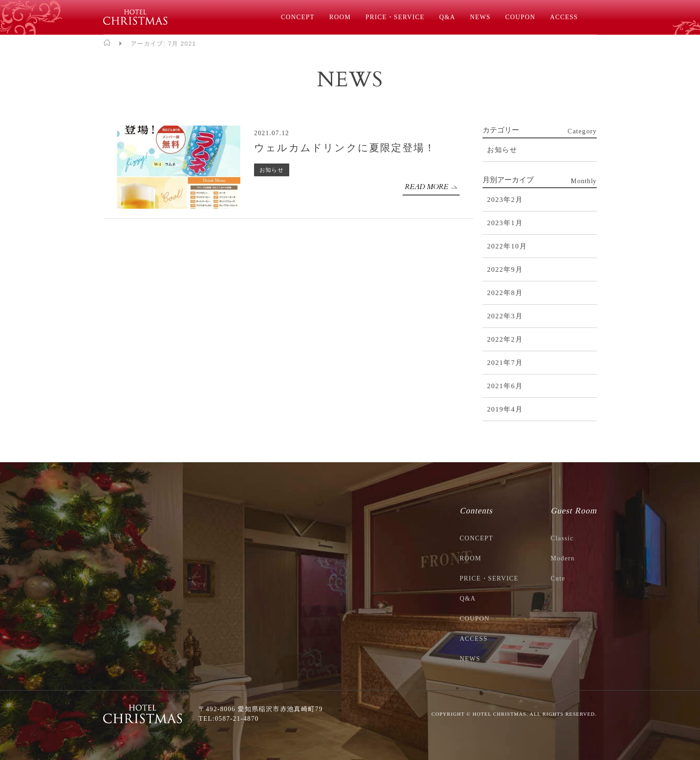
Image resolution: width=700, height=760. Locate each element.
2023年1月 (505, 223)
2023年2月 (505, 200)
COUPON (520, 17)
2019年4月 (505, 409)
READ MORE (427, 187)
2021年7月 (505, 363)
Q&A (447, 17)
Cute (558, 578)
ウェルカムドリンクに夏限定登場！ (345, 148)
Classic (562, 538)
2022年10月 (507, 246)
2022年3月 (505, 316)
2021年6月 (505, 386)
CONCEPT (298, 17)
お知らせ (272, 170)
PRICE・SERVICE (395, 17)
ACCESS (564, 17)
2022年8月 (505, 293)
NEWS (480, 17)
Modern (563, 558)
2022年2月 (505, 339)
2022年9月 (505, 269)
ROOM (340, 17)
